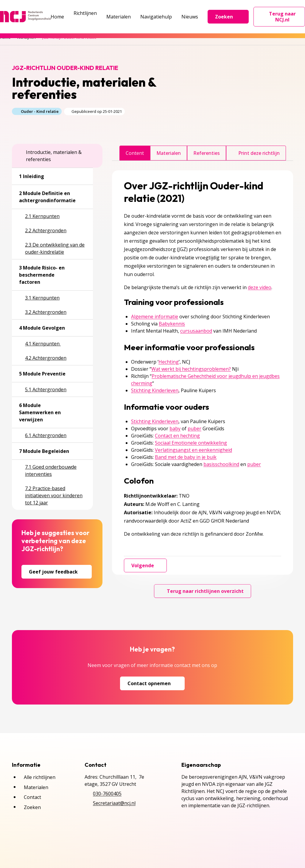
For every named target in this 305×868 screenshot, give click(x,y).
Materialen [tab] (169, 153)
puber (194, 428)
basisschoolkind (221, 464)
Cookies (79, 847)
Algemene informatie (155, 317)
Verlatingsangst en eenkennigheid (193, 450)
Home (57, 17)
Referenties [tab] (207, 153)
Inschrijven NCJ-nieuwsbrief (131, 847)
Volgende (145, 565)
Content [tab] (135, 153)
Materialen (119, 17)
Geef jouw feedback (57, 572)
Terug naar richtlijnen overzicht (203, 591)
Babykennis (172, 324)
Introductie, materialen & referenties (50, 156)
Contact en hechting (177, 436)
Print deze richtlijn (256, 153)
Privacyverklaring (38, 847)
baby (175, 428)
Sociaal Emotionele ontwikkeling (191, 443)
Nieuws (190, 17)
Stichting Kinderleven (155, 390)
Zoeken (228, 17)
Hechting (169, 362)
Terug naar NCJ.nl (283, 17)
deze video (260, 287)
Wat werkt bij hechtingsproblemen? (191, 369)
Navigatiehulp (156, 17)
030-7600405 (107, 794)
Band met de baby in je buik (186, 457)
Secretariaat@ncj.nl (114, 803)
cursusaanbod (196, 331)
